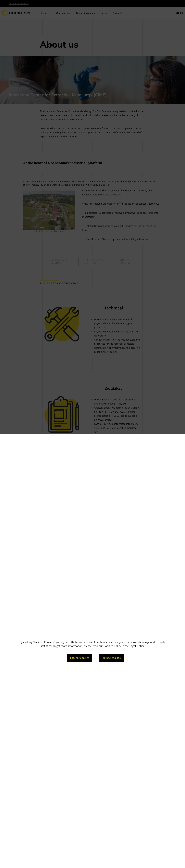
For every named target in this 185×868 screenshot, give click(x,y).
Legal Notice (137, 646)
